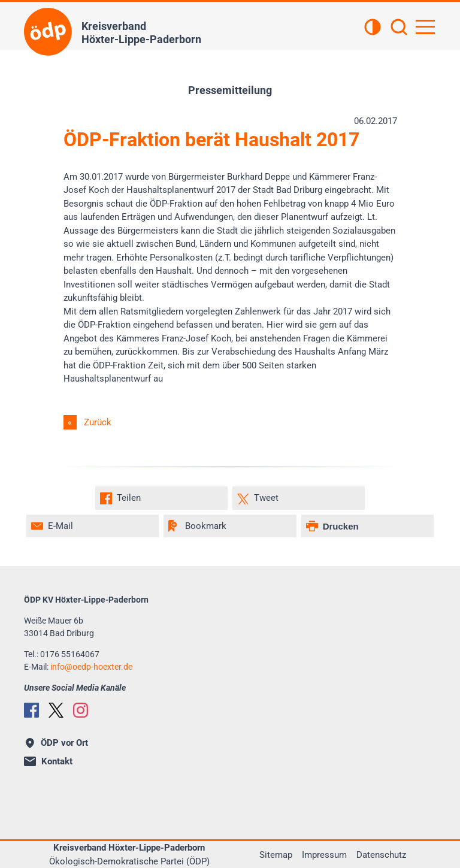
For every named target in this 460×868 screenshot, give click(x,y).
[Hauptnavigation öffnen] (425, 27)
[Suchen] (399, 28)
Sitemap (276, 855)
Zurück (98, 422)
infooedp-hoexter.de (91, 667)
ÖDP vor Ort (57, 743)
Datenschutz (381, 855)
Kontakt (48, 761)
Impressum (324, 855)
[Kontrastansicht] (373, 28)
